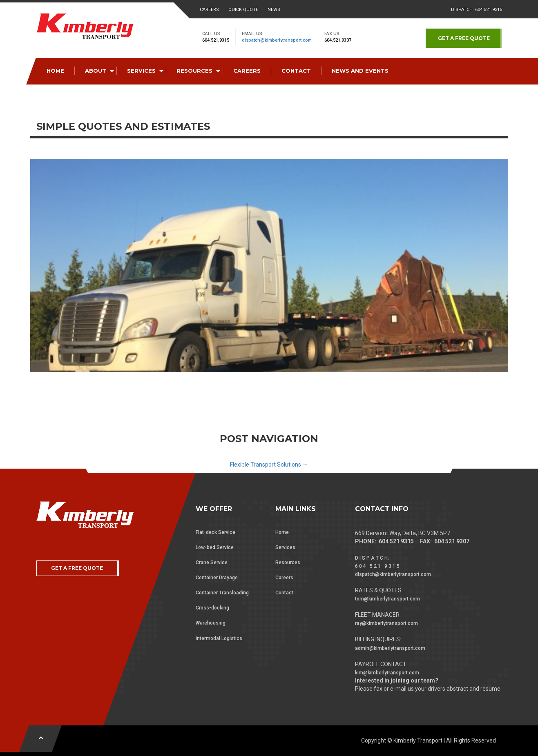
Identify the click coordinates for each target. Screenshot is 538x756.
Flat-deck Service (215, 532)
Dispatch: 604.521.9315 (477, 10)
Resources (288, 563)
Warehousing (211, 623)
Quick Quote (243, 10)
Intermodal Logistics (219, 638)
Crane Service (212, 563)
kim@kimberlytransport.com (387, 673)
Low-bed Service (215, 547)
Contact (284, 593)
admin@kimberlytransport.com (390, 648)
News (274, 10)
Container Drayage (217, 578)
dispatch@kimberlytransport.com (277, 40)
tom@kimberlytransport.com (387, 599)
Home (282, 532)
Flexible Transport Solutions (269, 465)
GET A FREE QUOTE (464, 38)
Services (285, 547)
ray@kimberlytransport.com (386, 623)
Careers (209, 10)
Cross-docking (212, 608)
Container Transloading (222, 593)
